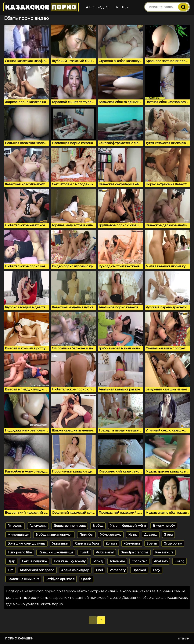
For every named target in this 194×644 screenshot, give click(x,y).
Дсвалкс (151, 535)
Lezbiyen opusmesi (60, 579)
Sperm (152, 544)
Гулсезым (15, 526)
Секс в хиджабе (34, 561)
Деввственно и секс (70, 526)
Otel (99, 570)
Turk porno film (20, 552)
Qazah (86, 579)
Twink (84, 552)
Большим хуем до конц (26, 544)
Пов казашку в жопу (70, 561)
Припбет (86, 535)
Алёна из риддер (75, 570)
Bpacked (139, 570)
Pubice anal (105, 552)
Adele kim (117, 561)
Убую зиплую (111, 535)
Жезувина (132, 544)
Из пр (133, 535)
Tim (10, 570)
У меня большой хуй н (128, 526)
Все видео (97, 7)
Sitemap (183, 639)
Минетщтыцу (18, 535)
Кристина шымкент (23, 579)
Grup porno (173, 544)
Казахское (41, 7)
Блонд (98, 561)
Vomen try (118, 570)
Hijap (11, 561)
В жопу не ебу (164, 526)
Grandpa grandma (134, 552)
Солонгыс (139, 561)
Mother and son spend (37, 570)
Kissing (180, 561)
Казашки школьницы (56, 552)
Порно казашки (19, 638)
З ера (168, 535)
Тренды (122, 7)
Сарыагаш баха (87, 544)
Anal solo (161, 561)
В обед (98, 526)
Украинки (60, 544)
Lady (156, 570)
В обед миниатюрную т (54, 535)
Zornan (111, 544)
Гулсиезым (38, 526)
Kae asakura (164, 552)
